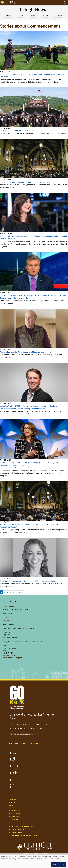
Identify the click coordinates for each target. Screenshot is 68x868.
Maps (11, 805)
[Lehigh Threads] (13, 787)
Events (33, 16)
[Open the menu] (65, 3)
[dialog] (34, 861)
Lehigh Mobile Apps (16, 816)
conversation (29, 744)
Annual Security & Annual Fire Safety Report (25, 835)
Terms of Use (14, 819)
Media (45, 16)
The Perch (13, 800)
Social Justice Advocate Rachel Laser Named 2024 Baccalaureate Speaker (29, 581)
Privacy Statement (16, 860)
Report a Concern (16, 838)
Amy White (6, 632)
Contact (12, 808)
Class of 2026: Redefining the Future (14, 131)
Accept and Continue (58, 865)
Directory (13, 802)
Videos (20, 16)
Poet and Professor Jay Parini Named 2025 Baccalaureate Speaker (25, 352)
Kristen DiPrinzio (8, 606)
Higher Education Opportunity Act (21, 827)
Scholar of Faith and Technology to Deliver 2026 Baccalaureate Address (28, 182)
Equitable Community (17, 830)
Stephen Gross (8, 617)
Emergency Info (15, 811)
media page (22, 629)
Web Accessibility (15, 814)
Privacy (12, 822)
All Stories (58, 16)
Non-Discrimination (16, 832)
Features (8, 16)
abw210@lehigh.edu (10, 637)
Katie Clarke (7, 621)
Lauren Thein (7, 614)
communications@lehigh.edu (13, 658)
